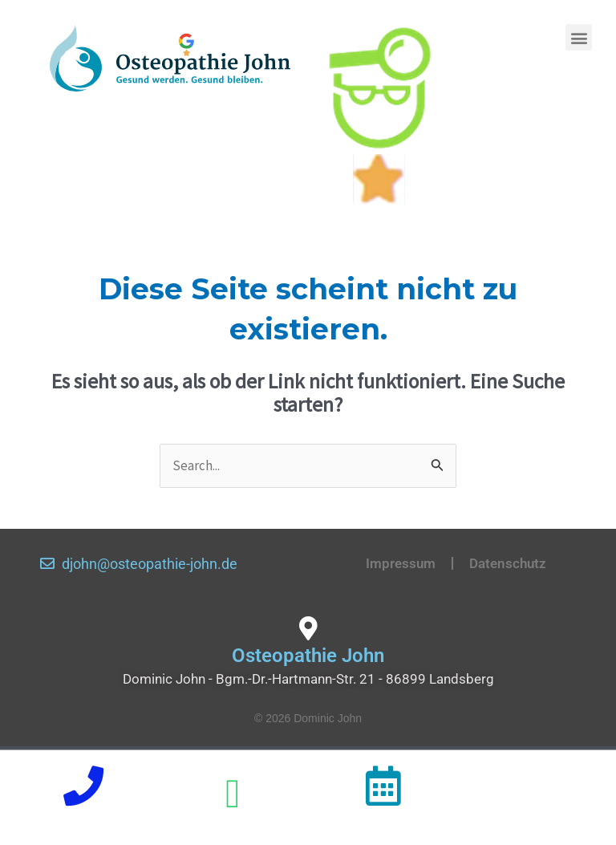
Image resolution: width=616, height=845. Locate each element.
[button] (579, 37)
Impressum (401, 563)
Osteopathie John (308, 656)
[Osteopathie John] (308, 628)
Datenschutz (508, 563)
